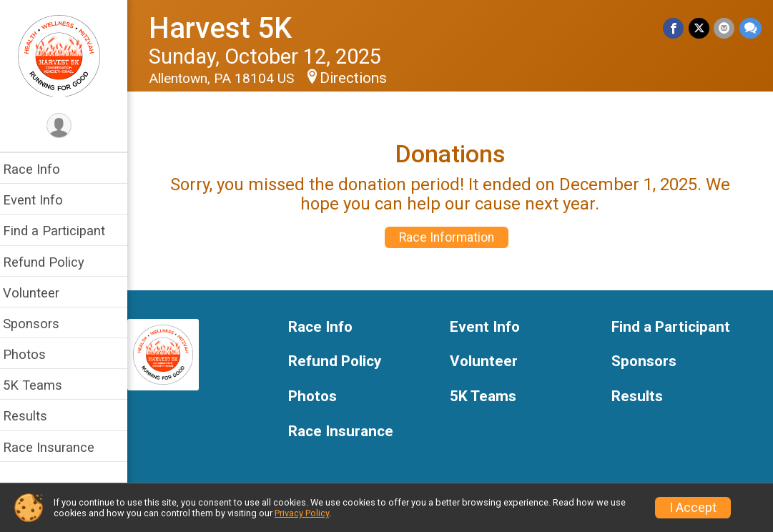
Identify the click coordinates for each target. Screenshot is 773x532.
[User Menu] (68, 126)
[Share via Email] (725, 28)
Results (34, 416)
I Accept (693, 508)
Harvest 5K (229, 28)
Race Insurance (57, 447)
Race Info (40, 169)
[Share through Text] (750, 28)
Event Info (41, 200)
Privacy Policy (302, 513)
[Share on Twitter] (700, 28)
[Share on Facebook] (675, 28)
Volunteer (40, 293)
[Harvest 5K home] (68, 55)
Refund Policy (52, 262)
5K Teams (41, 385)
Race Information (452, 237)
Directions (362, 78)
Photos (33, 354)
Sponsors (40, 324)
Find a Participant (63, 231)
